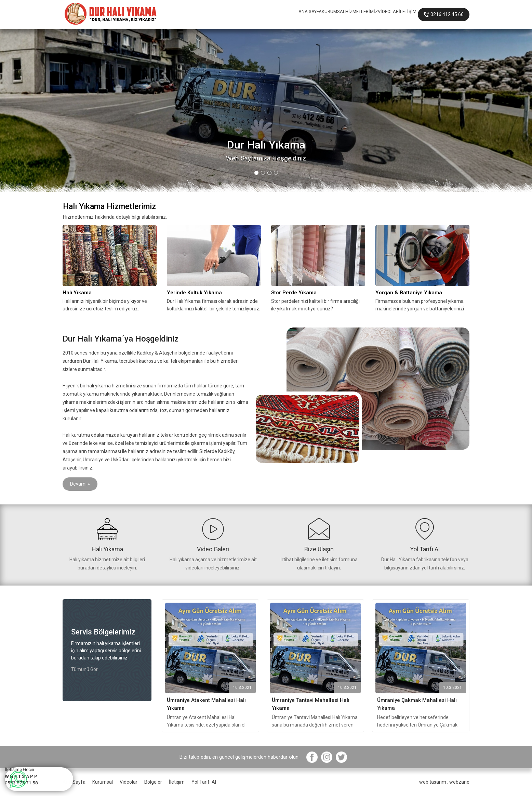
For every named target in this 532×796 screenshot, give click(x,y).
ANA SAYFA (238, 14)
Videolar (129, 782)
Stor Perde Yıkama (294, 293)
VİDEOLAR (366, 14)
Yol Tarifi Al (204, 782)
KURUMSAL (277, 14)
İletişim (177, 782)
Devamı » (80, 484)
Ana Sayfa (74, 782)
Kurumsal (103, 782)
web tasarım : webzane (444, 782)
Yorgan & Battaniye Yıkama (409, 293)
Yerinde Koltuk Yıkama (194, 293)
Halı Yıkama (77, 293)
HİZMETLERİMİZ (322, 14)
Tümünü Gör (84, 669)
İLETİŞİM (400, 14)
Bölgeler (153, 782)
